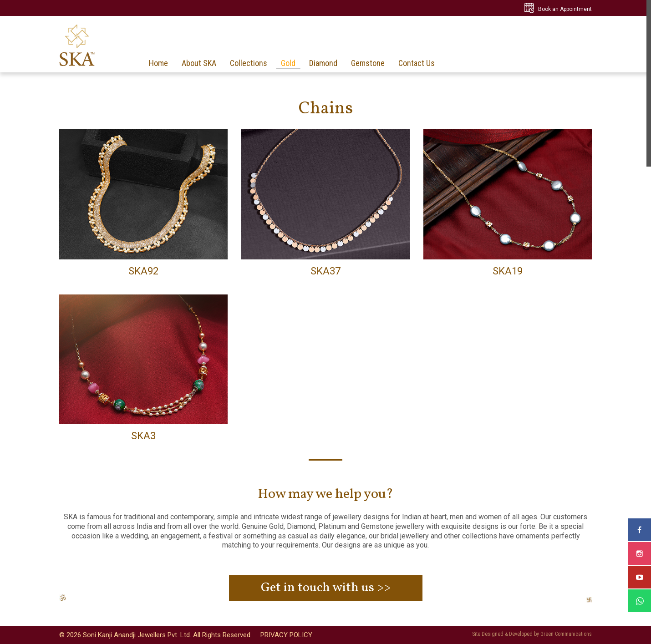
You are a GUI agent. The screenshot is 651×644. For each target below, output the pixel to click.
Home (158, 63)
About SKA (199, 63)
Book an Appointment (565, 9)
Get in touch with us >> (326, 588)
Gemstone (368, 63)
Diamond (323, 63)
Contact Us (417, 63)
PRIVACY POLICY (286, 635)
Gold (288, 63)
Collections (249, 63)
